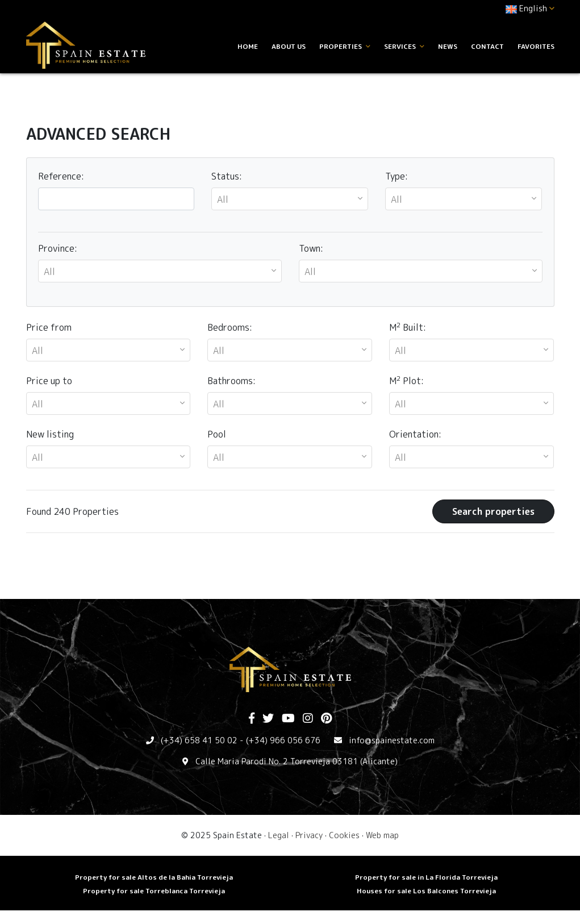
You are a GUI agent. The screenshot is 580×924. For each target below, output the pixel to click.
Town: (311, 248)
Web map (382, 835)
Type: (397, 176)
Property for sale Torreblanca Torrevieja (154, 891)
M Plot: (406, 380)
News (448, 46)
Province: (58, 248)
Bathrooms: (231, 381)
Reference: (61, 176)
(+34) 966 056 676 (283, 740)
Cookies (344, 835)
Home (248, 46)
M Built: (408, 327)
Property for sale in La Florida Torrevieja (426, 877)
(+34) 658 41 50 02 (199, 740)
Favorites (536, 46)
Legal (279, 835)
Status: (227, 176)
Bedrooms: (230, 327)
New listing (50, 434)
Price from (49, 327)
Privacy (309, 835)
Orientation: (415, 434)
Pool (217, 434)
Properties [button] (345, 46)
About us (289, 46)
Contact (487, 46)
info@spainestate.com (392, 740)
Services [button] (404, 46)
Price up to (49, 381)
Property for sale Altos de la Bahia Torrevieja (154, 877)
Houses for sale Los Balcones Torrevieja (426, 891)
